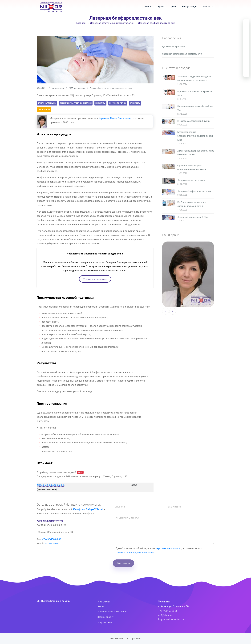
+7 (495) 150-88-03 (168, 611)
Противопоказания (118, 103)
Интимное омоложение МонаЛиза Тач (195, 108)
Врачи (161, 7)
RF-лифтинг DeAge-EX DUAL (88, 509)
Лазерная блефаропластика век (194, 191)
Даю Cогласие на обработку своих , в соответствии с (159, 550)
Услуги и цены (105, 622)
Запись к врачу (105, 617)
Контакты (208, 7)
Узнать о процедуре (95, 279)
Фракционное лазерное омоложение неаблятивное (192, 168)
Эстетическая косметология (112, 612)
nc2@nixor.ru (52, 543)
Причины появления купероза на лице (195, 93)
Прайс (173, 7)
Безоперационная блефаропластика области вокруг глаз (195, 136)
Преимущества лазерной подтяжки (76, 103)
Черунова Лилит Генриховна (115, 118)
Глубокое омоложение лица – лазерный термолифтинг (193, 204)
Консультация (190, 7)
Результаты (100, 103)
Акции (101, 606)
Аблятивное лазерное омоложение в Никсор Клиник (196, 153)
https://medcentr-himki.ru (171, 619)
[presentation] (166, 311)
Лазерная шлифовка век (51, 485)
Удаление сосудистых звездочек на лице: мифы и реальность (194, 79)
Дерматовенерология (173, 47)
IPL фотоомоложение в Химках (194, 121)
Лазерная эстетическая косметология (112, 23)
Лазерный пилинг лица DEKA (192, 217)
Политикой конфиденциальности (135, 553)
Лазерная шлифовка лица (191, 180)
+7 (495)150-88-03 (51, 539)
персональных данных (169, 548)
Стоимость (135, 103)
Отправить (123, 563)
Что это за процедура (47, 103)
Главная (148, 7)
